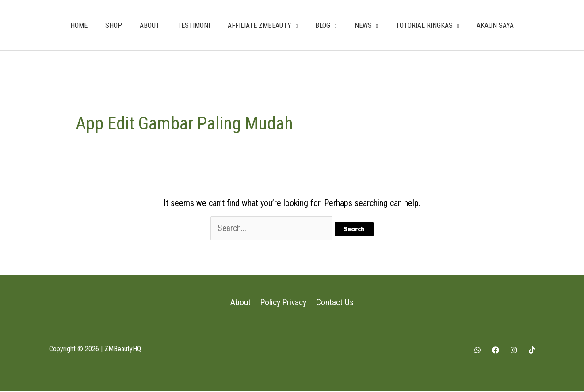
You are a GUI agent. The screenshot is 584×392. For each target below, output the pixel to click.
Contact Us (335, 303)
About (241, 303)
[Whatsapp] (477, 351)
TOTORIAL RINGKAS (424, 25)
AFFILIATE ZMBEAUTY (260, 25)
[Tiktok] (532, 351)
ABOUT (150, 25)
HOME (79, 25)
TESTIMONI (194, 25)
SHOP (114, 25)
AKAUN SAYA (495, 25)
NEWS (363, 25)
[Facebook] (496, 351)
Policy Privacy (284, 303)
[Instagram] (514, 351)
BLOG (323, 25)
